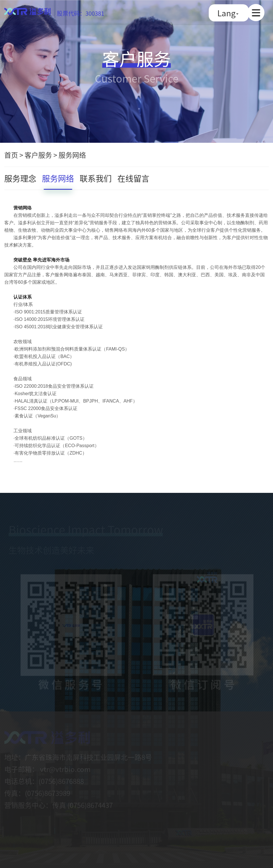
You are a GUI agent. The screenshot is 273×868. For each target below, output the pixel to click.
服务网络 (72, 155)
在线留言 (133, 178)
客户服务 (38, 155)
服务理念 (20, 178)
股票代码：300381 (81, 13)
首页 (11, 155)
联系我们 (96, 178)
